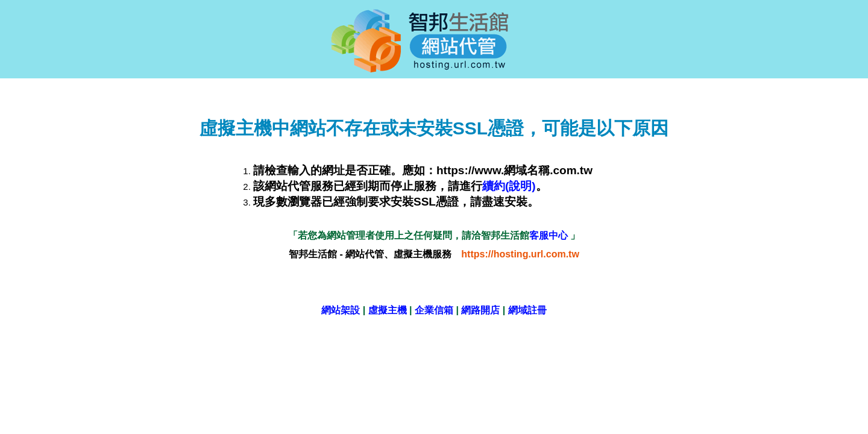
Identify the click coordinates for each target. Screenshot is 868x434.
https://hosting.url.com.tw (520, 254)
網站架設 (341, 310)
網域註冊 (527, 310)
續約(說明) (509, 186)
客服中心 (550, 235)
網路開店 (480, 310)
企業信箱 (434, 310)
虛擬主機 (388, 310)
